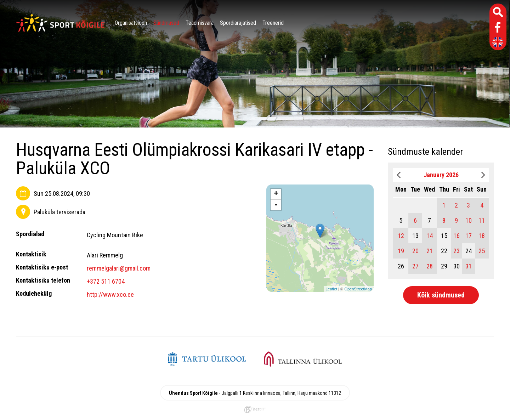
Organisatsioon (131, 23)
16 (457, 236)
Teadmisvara (200, 23)
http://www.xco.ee (110, 294)
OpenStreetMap (358, 289)
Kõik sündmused (441, 295)
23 (457, 251)
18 (482, 236)
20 (415, 251)
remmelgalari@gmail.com (119, 268)
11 (482, 220)
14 (430, 236)
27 (415, 266)
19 (401, 251)
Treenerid (273, 23)
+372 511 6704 (106, 281)
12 (401, 236)
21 (430, 251)
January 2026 (441, 175)
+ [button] (276, 194)
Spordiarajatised (238, 23)
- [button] (276, 205)
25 (482, 251)
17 (469, 236)
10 (469, 220)
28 (430, 266)
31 (469, 266)
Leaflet (331, 289)
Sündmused (166, 23)
